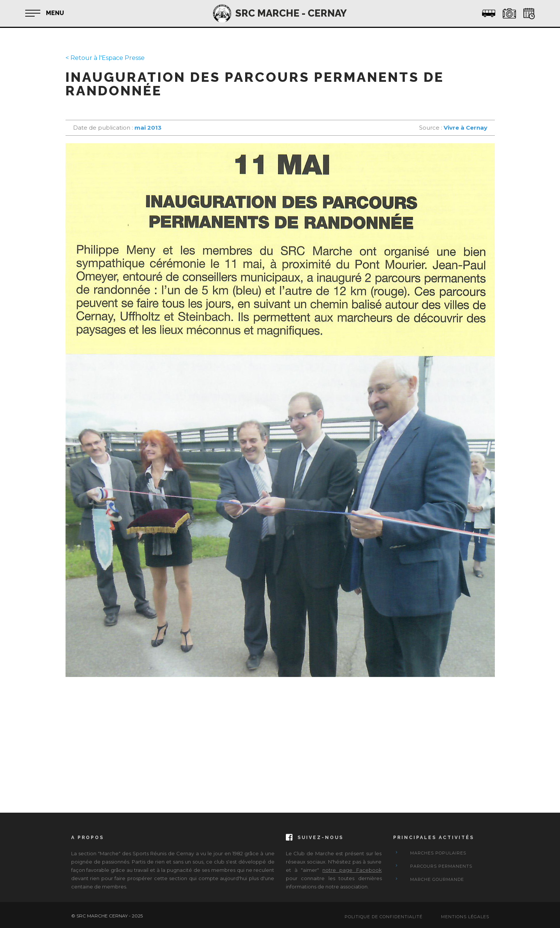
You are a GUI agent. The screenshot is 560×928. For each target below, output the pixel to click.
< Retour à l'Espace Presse (105, 58)
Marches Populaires (438, 853)
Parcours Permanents (441, 866)
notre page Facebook (352, 870)
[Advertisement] (280, 737)
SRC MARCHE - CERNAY (291, 13)
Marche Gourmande (437, 879)
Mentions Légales (465, 917)
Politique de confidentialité (384, 917)
